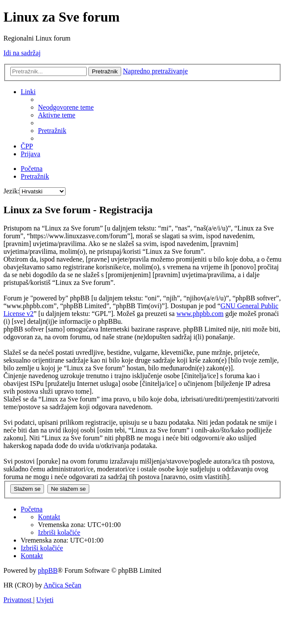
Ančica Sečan (63, 585)
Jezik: (11, 191)
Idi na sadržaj (22, 53)
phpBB (48, 570)
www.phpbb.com (200, 314)
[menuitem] (66, 107)
